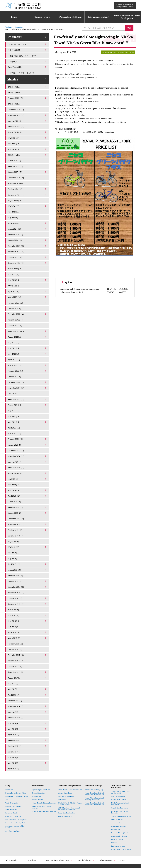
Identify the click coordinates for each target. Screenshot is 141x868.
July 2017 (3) (27, 668)
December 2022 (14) (27, 310)
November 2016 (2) (27, 690)
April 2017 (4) (27, 679)
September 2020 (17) (27, 459)
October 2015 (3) (27, 728)
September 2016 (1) (27, 701)
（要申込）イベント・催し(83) (27, 74)
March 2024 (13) (27, 228)
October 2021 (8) (27, 387)
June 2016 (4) (27, 706)
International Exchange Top (94, 771)
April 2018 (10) (27, 618)
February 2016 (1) (27, 723)
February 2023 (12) (27, 300)
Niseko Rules (36, 778)
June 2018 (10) (27, 607)
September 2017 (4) (27, 657)
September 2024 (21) (27, 195)
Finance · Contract (117, 821)
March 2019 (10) (27, 558)
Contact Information (65, 797)
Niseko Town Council (119, 781)
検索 (130, 28)
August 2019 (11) (27, 530)
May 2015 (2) (27, 744)
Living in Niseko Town (66, 778)
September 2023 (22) (27, 261)
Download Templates (13, 812)
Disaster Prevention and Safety (16, 774)
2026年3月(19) (27, 96)
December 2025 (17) (27, 113)
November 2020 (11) (27, 448)
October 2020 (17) (27, 453)
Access (124, 841)
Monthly (27, 82)
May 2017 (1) (27, 673)
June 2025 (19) (27, 146)
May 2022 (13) (27, 349)
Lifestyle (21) (27, 63)
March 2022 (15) (27, 360)
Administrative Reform (119, 817)
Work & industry (11, 791)
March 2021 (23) (27, 426)
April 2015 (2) (27, 750)
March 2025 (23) (27, 162)
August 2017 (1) (27, 662)
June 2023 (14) (27, 277)
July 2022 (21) (27, 338)
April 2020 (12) (27, 486)
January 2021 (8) (27, 437)
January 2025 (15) (27, 173)
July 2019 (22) (27, 536)
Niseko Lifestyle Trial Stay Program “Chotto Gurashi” (70, 785)
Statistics (114, 824)
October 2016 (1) (27, 695)
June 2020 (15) (27, 475)
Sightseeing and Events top (41, 771)
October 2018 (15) (27, 585)
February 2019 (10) (27, 563)
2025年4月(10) (27, 157)
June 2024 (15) (27, 212)
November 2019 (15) (27, 514)
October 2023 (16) (27, 256)
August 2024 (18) (27, 201)
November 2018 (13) (27, 580)
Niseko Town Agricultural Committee (120, 785)
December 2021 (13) (27, 376)
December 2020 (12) (27, 442)
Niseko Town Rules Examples (121, 831)
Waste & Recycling (12, 784)
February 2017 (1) (27, 684)
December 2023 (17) (27, 245)
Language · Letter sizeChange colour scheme (125, 5)
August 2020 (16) (27, 464)
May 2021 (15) (27, 415)
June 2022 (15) (27, 343)
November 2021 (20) (27, 382)
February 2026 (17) (27, 102)
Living (14, 17)
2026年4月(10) (27, 91)
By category (27, 38)
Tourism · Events (42, 17)
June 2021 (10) (27, 409)
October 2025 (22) (27, 124)
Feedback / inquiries (107, 841)
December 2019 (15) (27, 508)
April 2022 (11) (27, 354)
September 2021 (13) (27, 393)
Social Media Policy (33, 841)
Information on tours (118, 827)
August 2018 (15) (27, 596)
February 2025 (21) (27, 168)
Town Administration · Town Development (127, 17)
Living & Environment (13, 787)
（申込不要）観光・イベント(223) (27, 58)
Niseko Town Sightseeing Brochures (44, 784)
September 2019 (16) (27, 525)
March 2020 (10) (27, 492)
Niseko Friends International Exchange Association (94, 780)
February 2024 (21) (27, 234)
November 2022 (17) (27, 316)
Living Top (9, 771)
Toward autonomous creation (121, 797)
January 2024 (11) (27, 239)
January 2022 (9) (27, 371)
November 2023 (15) (27, 250)
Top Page (9, 27)
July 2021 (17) (27, 404)
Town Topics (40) (27, 69)
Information (19, 27)
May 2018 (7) (27, 613)
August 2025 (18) (27, 135)
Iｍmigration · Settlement (70, 17)
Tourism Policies (37, 781)
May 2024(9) (27, 217)
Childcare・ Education (13, 797)
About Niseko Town (65, 774)
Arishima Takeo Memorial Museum (44, 792)
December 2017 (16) (27, 640)
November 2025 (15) (27, 118)
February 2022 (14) (27, 365)
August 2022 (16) (27, 332)
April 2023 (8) (27, 289)
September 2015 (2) (27, 734)
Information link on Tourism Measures (41, 788)
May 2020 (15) (27, 481)
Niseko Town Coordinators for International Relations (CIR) (95, 775)
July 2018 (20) (27, 602)
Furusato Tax (116, 811)
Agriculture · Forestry (119, 807)
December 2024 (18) (27, 179)
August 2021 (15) (27, 398)
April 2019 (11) (27, 552)
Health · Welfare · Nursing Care (16, 801)
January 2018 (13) (27, 635)
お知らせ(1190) (27, 52)
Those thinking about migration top (70, 771)
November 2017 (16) (27, 646)
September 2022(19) (27, 327)
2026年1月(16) (27, 107)
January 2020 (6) (27, 503)
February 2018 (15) (27, 629)
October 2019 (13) (27, 519)
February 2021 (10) (27, 431)
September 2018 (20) (27, 591)
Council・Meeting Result (120, 814)
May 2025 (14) (27, 151)
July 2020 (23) (27, 470)
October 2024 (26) (27, 190)
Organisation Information (120, 789)
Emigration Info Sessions (67, 794)
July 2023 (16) (27, 272)
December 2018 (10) (27, 574)
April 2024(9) (27, 223)
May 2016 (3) (27, 711)
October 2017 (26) (27, 651)
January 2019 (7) (27, 569)
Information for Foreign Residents (17, 804)
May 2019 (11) (27, 547)
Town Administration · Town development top (121, 773)
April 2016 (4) (27, 717)
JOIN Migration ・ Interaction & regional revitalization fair (69, 790)
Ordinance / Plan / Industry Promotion (120, 793)
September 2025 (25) (27, 129)
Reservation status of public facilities (15, 808)
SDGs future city (117, 801)
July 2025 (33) (27, 140)
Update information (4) (27, 47)
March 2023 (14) (27, 294)
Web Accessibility (13, 841)
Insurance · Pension (12, 794)
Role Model (62, 781)
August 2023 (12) (27, 267)
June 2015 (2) (27, 739)
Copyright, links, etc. (86, 841)
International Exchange (99, 17)
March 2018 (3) (27, 624)
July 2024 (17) (27, 206)
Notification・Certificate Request (17, 778)
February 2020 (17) (27, 497)
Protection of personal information (59, 841)
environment (115, 804)
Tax (7, 781)
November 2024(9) (27, 184)
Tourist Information (38, 774)
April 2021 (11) (27, 420)
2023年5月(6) (27, 283)
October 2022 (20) (27, 321)
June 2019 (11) (27, 541)
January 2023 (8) (27, 305)
